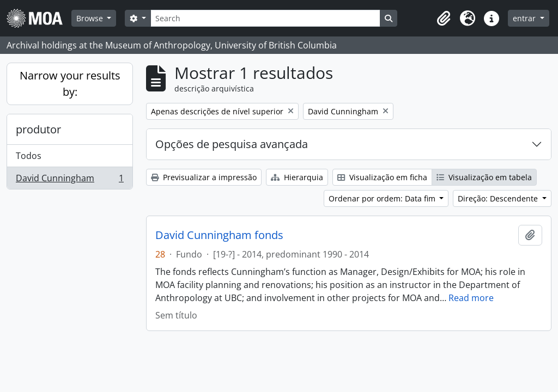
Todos (29, 156)
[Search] (265, 18)
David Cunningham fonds (219, 235)
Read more (471, 298)
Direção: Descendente (499, 198)
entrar (525, 18)
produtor (38, 129)
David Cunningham (69, 180)
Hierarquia (297, 177)
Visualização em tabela (484, 177)
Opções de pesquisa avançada (232, 144)
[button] (444, 19)
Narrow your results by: (70, 84)
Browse (91, 18)
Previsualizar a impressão (204, 177)
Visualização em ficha (382, 177)
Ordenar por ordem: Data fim (383, 198)
